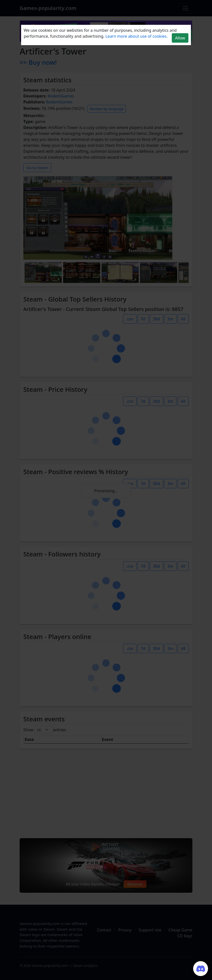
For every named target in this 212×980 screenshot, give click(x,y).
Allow (180, 38)
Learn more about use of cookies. (137, 36)
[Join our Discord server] (201, 969)
